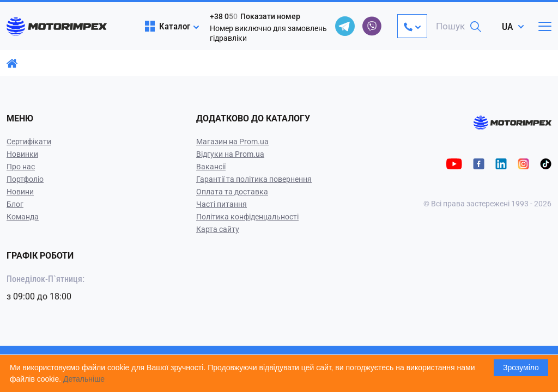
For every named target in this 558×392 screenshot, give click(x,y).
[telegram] (345, 26)
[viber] (372, 26)
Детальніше (84, 379)
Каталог (168, 26)
